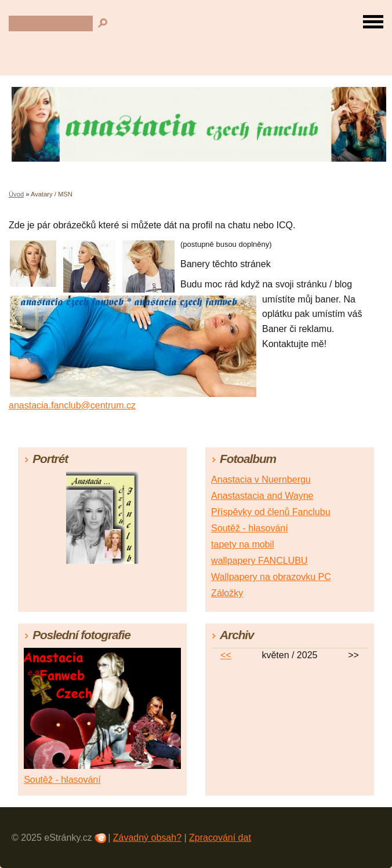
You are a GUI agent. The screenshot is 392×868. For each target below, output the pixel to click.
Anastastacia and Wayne (262, 496)
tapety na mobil (243, 544)
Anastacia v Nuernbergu (261, 479)
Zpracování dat (220, 838)
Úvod (16, 194)
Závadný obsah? (147, 838)
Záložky (227, 593)
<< (226, 655)
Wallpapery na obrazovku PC (271, 577)
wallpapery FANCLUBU (259, 561)
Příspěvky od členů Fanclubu (271, 512)
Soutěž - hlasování (250, 528)
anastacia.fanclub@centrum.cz (72, 405)
